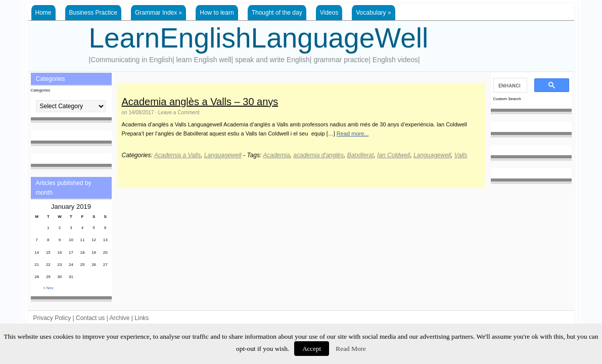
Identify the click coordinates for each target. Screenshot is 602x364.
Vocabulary (373, 13)
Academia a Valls (177, 155)
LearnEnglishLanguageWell (259, 38)
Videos (329, 13)
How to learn (217, 13)
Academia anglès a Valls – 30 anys (200, 102)
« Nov (48, 288)
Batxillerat (361, 155)
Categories (41, 90)
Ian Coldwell (393, 155)
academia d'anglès (318, 155)
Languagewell (223, 155)
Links (142, 318)
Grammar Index (158, 13)
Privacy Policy (52, 318)
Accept (312, 349)
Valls (461, 155)
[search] (509, 85)
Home (43, 13)
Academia (276, 155)
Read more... (353, 133)
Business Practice (93, 13)
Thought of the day (277, 13)
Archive (119, 318)
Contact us (90, 318)
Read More (351, 349)
